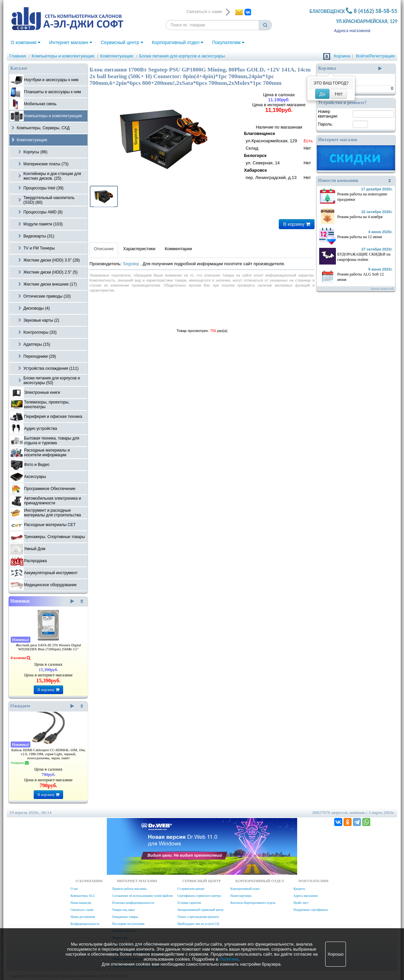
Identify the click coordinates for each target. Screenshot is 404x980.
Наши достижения (83, 917)
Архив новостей (382, 289)
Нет (339, 94)
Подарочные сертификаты (311, 910)
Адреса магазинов (352, 31)
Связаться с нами (82, 910)
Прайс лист (301, 903)
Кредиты (299, 889)
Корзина (342, 56)
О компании (26, 42)
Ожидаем (42, 706)
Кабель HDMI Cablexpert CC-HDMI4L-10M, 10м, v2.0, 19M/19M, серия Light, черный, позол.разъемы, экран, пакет (48, 754)
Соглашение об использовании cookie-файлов (142, 896)
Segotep (132, 264)
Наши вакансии (81, 903)
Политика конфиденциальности (133, 903)
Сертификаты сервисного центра (199, 896)
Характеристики (139, 249)
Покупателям (228, 42)
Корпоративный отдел (178, 42)
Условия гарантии (189, 903)
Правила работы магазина (129, 889)
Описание (104, 249)
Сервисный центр (122, 42)
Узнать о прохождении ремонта (198, 917)
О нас (74, 889)
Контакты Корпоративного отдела (253, 903)
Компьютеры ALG (83, 896)
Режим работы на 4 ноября (360, 217)
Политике (229, 959)
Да (322, 94)
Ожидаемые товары (125, 917)
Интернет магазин (71, 42)
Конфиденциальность (85, 924)
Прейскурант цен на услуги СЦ (198, 924)
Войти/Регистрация (375, 56)
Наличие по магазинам (279, 153)
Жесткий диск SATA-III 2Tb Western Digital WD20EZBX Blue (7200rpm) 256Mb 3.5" (48, 647)
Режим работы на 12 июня (360, 237)
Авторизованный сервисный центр (200, 910)
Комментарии (178, 249)
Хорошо (336, 954)
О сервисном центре (191, 889)
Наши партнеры (241, 896)
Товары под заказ (123, 910)
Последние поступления (128, 924)
